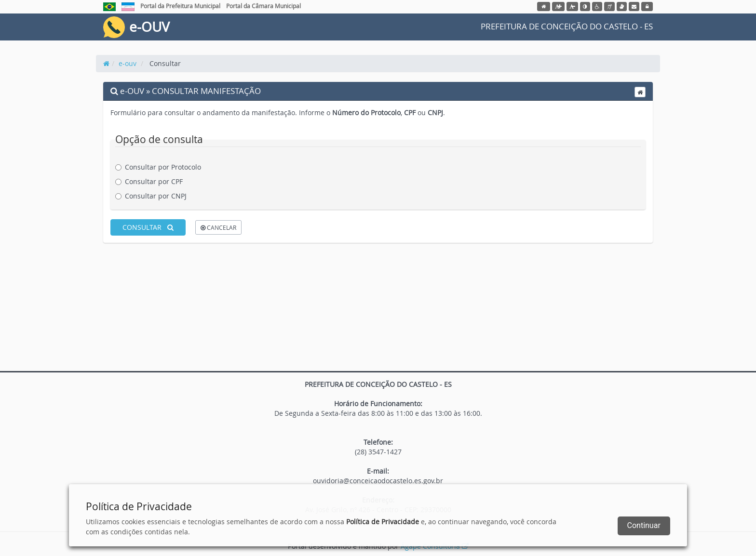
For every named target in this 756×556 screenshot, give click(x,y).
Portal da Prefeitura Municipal (180, 6)
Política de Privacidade (383, 522)
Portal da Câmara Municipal (263, 6)
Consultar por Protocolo (162, 167)
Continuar (644, 525)
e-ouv (128, 63)
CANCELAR (218, 227)
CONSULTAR (148, 227)
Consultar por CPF (153, 181)
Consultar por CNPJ (155, 196)
